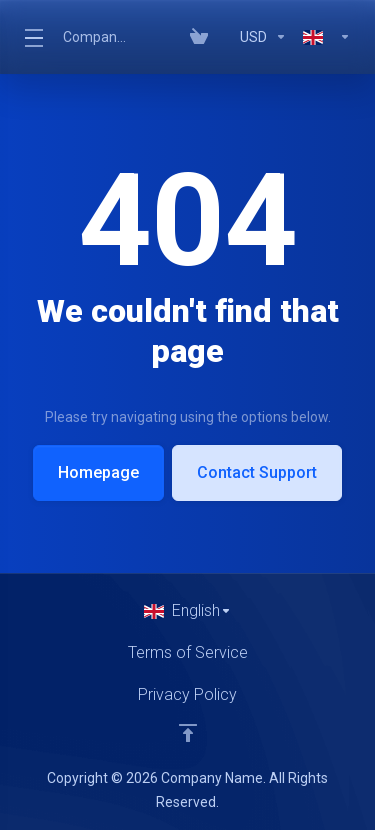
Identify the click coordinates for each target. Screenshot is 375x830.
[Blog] (224, 37)
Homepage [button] (98, 472)
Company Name (96, 37)
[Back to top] (188, 733)
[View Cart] (199, 37)
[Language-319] (323, 37)
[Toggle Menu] (31, 37)
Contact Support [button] (257, 472)
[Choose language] (188, 611)
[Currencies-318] (263, 37)
